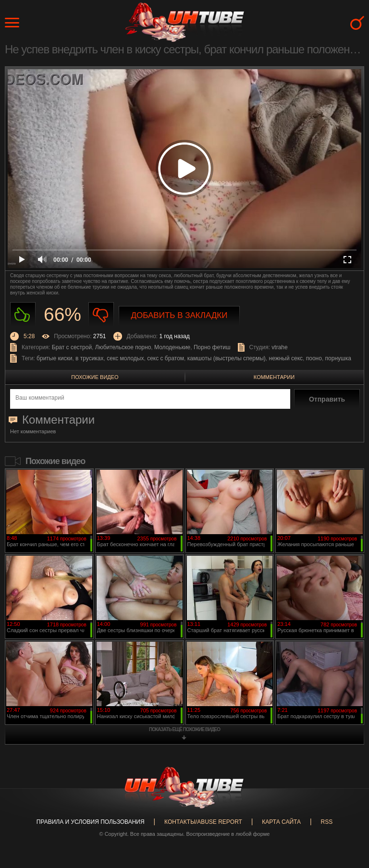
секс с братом (166, 358)
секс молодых (125, 358)
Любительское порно (123, 347)
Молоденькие (172, 347)
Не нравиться (101, 315)
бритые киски (54, 358)
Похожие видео (95, 377)
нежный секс (286, 358)
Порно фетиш (212, 347)
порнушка (338, 358)
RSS (326, 822)
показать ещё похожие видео (184, 729)
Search (357, 23)
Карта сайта (281, 822)
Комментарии (274, 377)
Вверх (347, 817)
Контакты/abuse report (203, 822)
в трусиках (90, 358)
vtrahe (279, 347)
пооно (314, 358)
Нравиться (23, 315)
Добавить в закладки (179, 315)
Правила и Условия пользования (91, 822)
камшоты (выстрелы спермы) (227, 358)
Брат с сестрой (72, 347)
